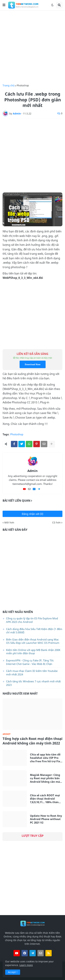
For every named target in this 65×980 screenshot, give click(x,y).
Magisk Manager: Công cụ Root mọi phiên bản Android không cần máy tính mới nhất (46, 778)
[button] (4, 5)
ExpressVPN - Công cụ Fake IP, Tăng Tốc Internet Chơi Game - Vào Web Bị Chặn (30, 662)
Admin (32, 471)
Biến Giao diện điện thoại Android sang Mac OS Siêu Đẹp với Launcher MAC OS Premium (33, 641)
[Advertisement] (32, 47)
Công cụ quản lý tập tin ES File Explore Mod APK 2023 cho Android (32, 620)
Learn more (26, 965)
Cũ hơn (56, 523)
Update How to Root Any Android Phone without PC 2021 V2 (46, 819)
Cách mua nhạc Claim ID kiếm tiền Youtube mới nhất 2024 (32, 673)
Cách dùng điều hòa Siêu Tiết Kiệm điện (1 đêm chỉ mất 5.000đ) (34, 631)
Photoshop (23, 85)
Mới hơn (9, 523)
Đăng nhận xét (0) (32, 514)
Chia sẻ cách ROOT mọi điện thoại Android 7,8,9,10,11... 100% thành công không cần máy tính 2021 (45, 799)
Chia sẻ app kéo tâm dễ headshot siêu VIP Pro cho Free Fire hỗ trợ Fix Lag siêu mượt (45, 758)
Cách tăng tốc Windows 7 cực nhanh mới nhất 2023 (33, 683)
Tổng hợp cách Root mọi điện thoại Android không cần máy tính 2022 (32, 741)
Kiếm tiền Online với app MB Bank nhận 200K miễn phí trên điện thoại (33, 652)
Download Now (33, 364)
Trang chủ (9, 85)
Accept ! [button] (13, 972)
